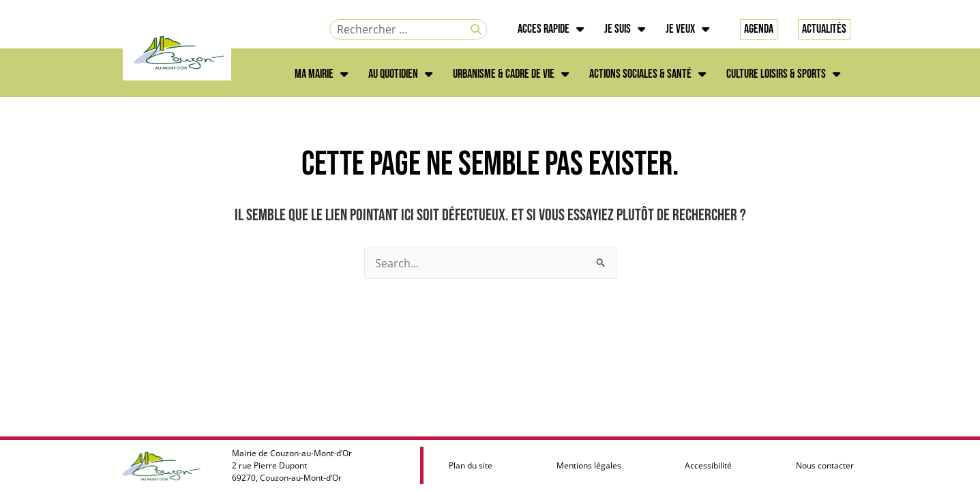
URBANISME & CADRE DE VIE (511, 74)
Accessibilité (708, 465)
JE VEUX (687, 29)
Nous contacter (825, 465)
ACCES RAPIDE (551, 29)
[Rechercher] (476, 29)
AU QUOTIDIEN (400, 74)
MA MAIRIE (321, 74)
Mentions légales (589, 465)
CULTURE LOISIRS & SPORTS (783, 74)
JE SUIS (625, 29)
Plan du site (471, 465)
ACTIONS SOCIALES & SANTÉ (648, 74)
